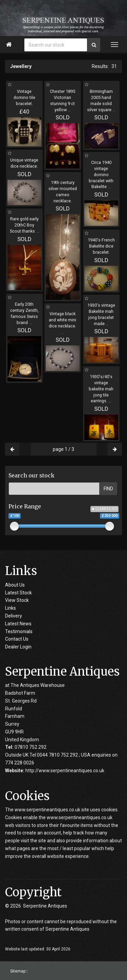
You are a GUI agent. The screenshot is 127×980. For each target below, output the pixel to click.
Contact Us (17, 639)
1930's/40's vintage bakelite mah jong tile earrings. (101, 389)
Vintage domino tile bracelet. (24, 97)
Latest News (18, 624)
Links (10, 608)
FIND (108, 489)
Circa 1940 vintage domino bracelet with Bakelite (101, 175)
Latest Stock (18, 593)
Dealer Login (18, 647)
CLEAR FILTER (104, 509)
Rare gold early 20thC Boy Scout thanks (24, 225)
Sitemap (18, 971)
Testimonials (19, 631)
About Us (15, 585)
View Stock (17, 600)
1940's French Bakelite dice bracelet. (101, 246)
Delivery (14, 616)
